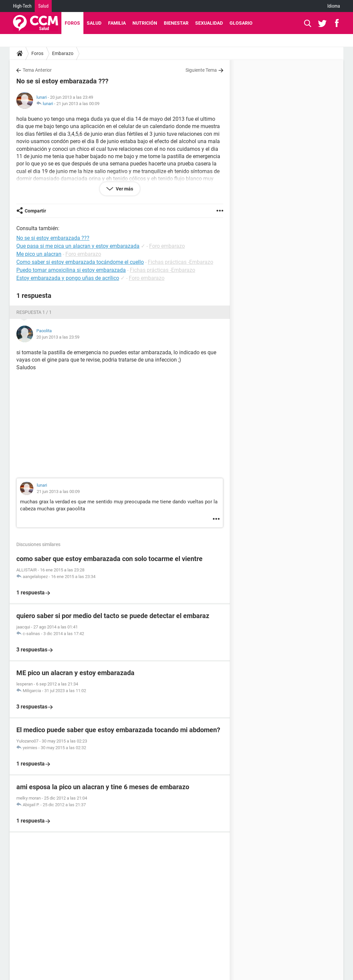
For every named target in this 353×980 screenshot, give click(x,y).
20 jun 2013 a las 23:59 (58, 337)
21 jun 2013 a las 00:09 (78, 104)
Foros (72, 23)
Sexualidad (209, 23)
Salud (43, 6)
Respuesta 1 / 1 (34, 312)
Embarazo (63, 53)
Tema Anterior (37, 70)
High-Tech (22, 6)
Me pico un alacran (39, 254)
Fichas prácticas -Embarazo (181, 262)
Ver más (124, 189)
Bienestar (176, 23)
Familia (117, 23)
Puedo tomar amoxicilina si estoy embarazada (71, 270)
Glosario (241, 23)
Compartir (35, 211)
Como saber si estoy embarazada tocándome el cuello (80, 262)
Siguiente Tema (201, 70)
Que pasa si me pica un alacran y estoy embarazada (78, 246)
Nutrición (145, 23)
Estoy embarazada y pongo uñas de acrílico (68, 278)
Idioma (334, 6)
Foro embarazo (167, 246)
